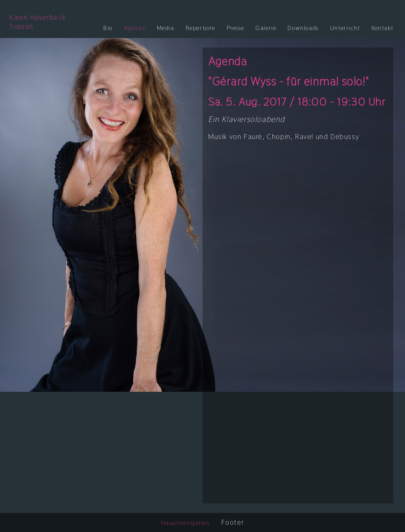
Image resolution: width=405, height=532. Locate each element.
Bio (108, 28)
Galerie (266, 28)
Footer (233, 522)
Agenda (135, 28)
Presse (236, 28)
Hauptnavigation (185, 523)
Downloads (303, 28)
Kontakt (383, 28)
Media (166, 28)
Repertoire (201, 28)
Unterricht (345, 28)
